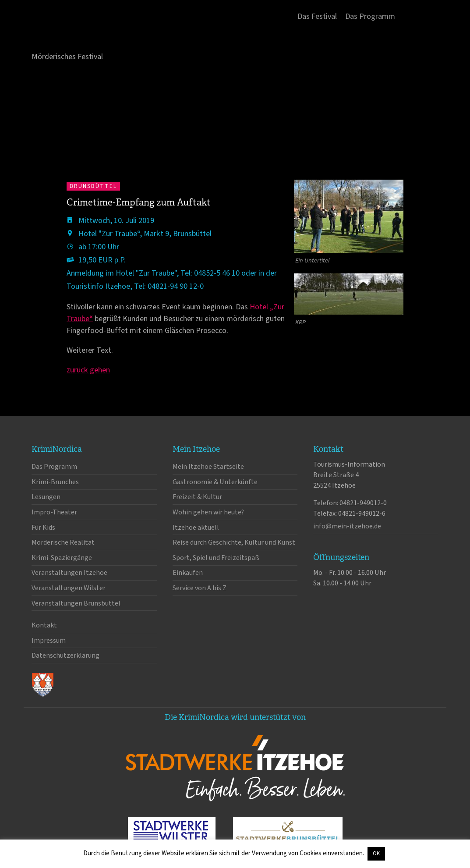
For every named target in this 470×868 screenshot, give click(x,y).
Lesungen (46, 497)
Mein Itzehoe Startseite (208, 467)
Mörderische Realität (63, 542)
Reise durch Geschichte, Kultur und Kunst (234, 542)
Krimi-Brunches (55, 482)
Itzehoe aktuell (196, 528)
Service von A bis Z (200, 588)
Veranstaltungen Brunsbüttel (76, 603)
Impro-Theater (54, 512)
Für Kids (43, 528)
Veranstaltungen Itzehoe (69, 573)
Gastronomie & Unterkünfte (215, 482)
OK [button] (376, 854)
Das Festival (317, 16)
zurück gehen (88, 370)
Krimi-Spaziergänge (62, 558)
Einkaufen (188, 573)
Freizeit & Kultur (197, 497)
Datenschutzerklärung (65, 655)
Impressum (49, 641)
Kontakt (44, 625)
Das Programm (370, 16)
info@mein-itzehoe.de (347, 526)
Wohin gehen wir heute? (208, 512)
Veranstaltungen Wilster (69, 588)
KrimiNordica (78, 34)
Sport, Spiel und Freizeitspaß (216, 558)
